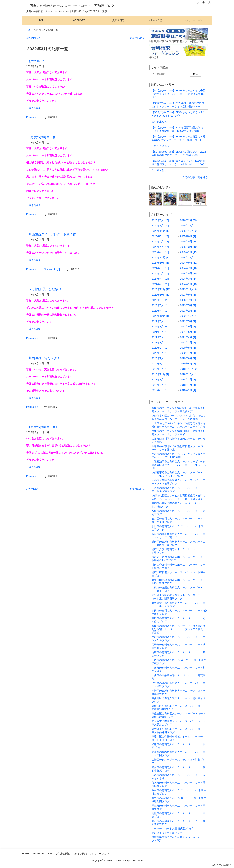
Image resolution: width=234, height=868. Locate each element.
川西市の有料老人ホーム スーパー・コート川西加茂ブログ (70, 6)
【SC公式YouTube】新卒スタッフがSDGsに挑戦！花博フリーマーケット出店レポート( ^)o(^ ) (179, 163)
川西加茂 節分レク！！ (46, 358)
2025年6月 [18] (160, 242)
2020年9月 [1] (159, 348)
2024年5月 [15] (189, 273)
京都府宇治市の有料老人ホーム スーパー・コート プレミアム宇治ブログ (178, 474)
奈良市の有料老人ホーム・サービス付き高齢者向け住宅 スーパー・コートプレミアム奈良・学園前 (178, 629)
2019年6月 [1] (159, 364)
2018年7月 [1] (188, 380)
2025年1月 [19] (189, 252)
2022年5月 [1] (188, 321)
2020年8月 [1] (188, 348)
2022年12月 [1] (160, 316)
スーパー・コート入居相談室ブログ (172, 829)
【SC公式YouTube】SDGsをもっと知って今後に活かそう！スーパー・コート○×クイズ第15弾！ (178, 94)
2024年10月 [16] (161, 263)
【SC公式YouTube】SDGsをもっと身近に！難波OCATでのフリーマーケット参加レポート (178, 138)
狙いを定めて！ (161, 122)
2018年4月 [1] (188, 385)
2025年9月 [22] (160, 236)
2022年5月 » (137, 38)
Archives (79, 20)
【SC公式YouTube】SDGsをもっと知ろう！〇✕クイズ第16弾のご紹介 (178, 114)
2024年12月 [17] (161, 257)
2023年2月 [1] (188, 311)
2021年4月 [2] (188, 337)
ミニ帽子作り (159, 170)
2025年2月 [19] (160, 252)
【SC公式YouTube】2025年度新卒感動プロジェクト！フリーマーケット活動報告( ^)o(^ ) (178, 105)
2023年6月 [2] (159, 305)
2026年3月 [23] (160, 220)
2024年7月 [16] (189, 268)
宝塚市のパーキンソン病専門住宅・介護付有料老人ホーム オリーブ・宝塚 (178, 433)
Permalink (32, 117)
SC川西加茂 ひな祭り (45, 289)
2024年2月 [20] (160, 284)
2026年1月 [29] (160, 226)
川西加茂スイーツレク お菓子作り (54, 234)
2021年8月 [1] (159, 332)
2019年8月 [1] (188, 358)
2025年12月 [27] (189, 226)
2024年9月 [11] (189, 263)
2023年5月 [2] (188, 305)
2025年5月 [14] (189, 242)
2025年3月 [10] (189, 247)
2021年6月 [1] (188, 332)
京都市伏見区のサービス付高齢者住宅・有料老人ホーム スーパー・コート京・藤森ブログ (178, 497)
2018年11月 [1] (160, 374)
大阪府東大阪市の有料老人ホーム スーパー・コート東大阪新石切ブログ (178, 597)
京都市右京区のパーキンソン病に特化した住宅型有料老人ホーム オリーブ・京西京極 (178, 417)
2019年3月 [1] (159, 369)
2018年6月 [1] (159, 385)
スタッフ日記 (155, 20)
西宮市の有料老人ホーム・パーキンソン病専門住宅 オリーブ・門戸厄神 (178, 456)
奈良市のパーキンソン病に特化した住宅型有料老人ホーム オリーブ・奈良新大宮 (178, 410)
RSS (50, 854)
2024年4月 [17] (160, 279)
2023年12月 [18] (161, 289)
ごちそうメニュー (162, 146)
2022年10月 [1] (189, 316)
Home (26, 854)
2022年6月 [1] (159, 321)
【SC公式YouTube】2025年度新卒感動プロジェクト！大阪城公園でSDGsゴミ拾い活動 (178, 129)
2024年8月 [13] (160, 268)
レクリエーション (193, 20)
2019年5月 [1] (188, 364)
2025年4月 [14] (160, 247)
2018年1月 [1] (188, 390)
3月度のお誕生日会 (42, 137)
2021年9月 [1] (188, 327)
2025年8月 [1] (188, 236)
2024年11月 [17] (189, 257)
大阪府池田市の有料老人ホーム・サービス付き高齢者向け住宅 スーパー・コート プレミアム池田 (179, 465)
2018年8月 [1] (159, 380)
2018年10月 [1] (189, 374)
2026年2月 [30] (189, 220)
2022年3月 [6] (159, 327)
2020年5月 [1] (159, 353)
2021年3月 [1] (159, 343)
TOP (29, 30)
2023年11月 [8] (189, 289)
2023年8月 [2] (159, 300)
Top (41, 20)
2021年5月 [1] (159, 337)
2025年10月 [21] (189, 231)
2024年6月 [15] (160, 273)
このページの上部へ (222, 865)
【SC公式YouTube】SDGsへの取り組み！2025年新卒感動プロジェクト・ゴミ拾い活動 (179, 153)
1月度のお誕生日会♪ (43, 427)
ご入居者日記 (117, 20)
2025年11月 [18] (161, 231)
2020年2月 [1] (159, 358)
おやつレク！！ (40, 61)
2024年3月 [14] (189, 279)
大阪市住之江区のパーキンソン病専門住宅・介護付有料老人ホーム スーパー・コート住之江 (178, 425)
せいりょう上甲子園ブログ (167, 833)
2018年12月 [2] (189, 369)
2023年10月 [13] (161, 295)
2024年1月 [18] (189, 284)
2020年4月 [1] (188, 353)
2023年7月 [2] (188, 300)
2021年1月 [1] (188, 343)
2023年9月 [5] (188, 295)
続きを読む (35, 108)
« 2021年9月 (33, 38)
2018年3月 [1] (159, 390)
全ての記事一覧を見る (195, 177)
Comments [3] (52, 269)
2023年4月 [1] (159, 311)
